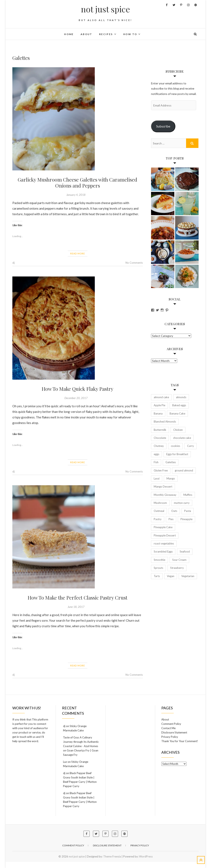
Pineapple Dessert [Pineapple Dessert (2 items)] (165, 535)
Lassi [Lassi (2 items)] (157, 478)
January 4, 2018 (76, 195)
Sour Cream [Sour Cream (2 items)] (179, 560)
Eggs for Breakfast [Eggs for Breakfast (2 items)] (177, 454)
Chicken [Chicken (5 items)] (178, 430)
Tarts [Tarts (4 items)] (157, 576)
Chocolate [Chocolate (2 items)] (160, 438)
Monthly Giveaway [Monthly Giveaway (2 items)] (165, 495)
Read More (78, 253)
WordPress (146, 856)
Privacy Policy (170, 737)
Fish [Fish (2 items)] (156, 462)
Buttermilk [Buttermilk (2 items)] (160, 430)
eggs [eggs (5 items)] (156, 454)
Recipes (106, 34)
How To (130, 34)
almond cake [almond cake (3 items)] (161, 397)
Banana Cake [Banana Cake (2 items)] (177, 413)
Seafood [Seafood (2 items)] (185, 552)
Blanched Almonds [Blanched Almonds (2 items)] (165, 422)
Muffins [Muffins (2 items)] (188, 495)
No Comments (134, 263)
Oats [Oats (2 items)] (174, 511)
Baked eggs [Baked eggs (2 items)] (179, 405)
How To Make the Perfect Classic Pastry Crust (77, 598)
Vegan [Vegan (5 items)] (171, 576)
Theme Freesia (112, 856)
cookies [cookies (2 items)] (175, 446)
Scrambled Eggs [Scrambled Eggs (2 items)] (163, 552)
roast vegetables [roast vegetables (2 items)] (164, 543)
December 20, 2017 (76, 398)
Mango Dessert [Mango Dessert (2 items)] (163, 487)
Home (69, 34)
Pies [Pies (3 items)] (171, 519)
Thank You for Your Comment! (180, 741)
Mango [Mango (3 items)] (171, 478)
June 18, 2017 (76, 607)
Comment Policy (171, 724)
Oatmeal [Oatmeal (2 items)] (159, 511)
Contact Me (168, 728)
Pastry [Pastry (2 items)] (158, 519)
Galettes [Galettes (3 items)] (171, 462)
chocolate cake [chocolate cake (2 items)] (182, 438)
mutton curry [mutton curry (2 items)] (182, 503)
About (86, 34)
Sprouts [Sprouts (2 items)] (158, 568)
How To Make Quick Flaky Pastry (77, 389)
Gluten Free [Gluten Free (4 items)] (161, 470)
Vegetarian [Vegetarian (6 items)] (188, 576)
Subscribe (163, 126)
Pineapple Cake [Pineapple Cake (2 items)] (163, 527)
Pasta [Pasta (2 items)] (188, 511)
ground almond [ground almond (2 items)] (184, 470)
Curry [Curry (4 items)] (190, 446)
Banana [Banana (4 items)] (158, 413)
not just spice (105, 9)
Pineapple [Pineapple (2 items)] (186, 519)
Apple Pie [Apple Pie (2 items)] (159, 405)
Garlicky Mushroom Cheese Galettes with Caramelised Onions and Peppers (77, 182)
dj (13, 263)
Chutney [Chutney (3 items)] (159, 446)
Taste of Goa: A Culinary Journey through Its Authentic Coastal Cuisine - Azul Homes (81, 742)
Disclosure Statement (174, 732)
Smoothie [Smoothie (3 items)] (159, 560)
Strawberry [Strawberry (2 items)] (177, 568)
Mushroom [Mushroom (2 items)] (160, 503)
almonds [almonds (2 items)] (181, 397)
